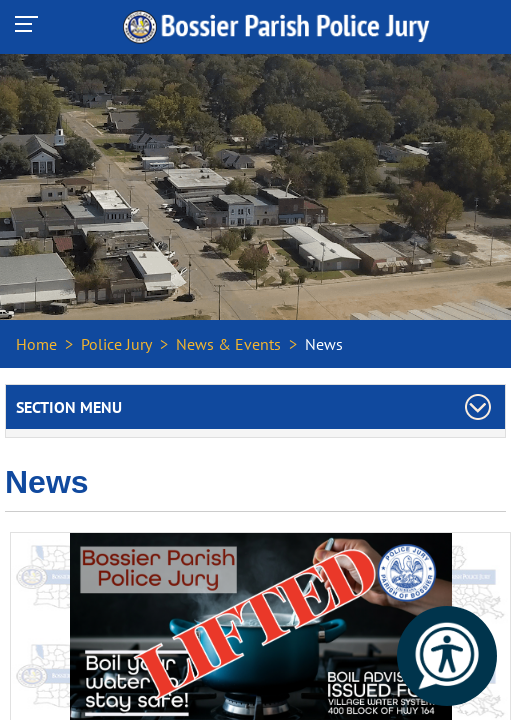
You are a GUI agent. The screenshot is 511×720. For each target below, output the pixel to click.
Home (36, 344)
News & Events (228, 344)
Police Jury (116, 344)
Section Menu (69, 407)
